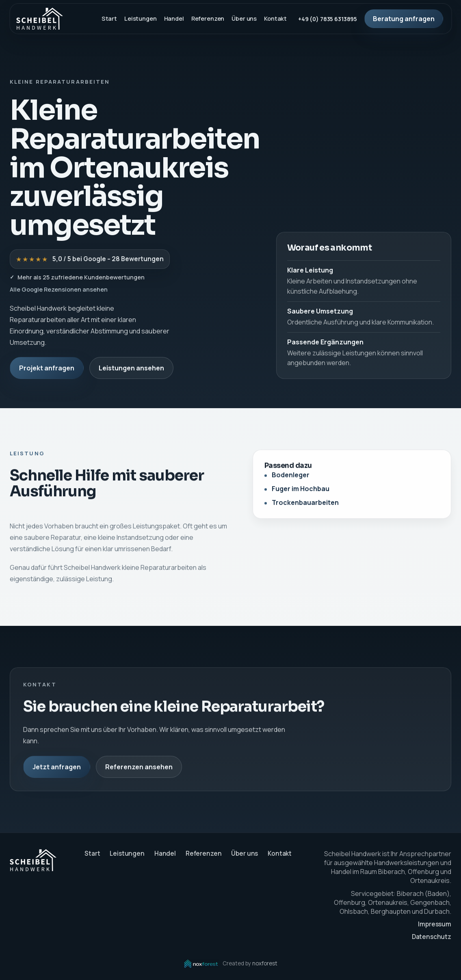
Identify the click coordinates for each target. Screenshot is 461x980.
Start (109, 19)
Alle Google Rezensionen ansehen (59, 289)
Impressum (435, 924)
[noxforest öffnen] (201, 964)
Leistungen (141, 19)
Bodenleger (291, 477)
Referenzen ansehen (139, 768)
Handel (174, 19)
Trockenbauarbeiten (305, 504)
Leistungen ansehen (131, 368)
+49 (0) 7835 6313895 (328, 19)
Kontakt (275, 19)
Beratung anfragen (404, 19)
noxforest (265, 963)
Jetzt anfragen (57, 768)
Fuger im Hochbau (301, 491)
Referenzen (208, 19)
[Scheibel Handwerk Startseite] (40, 19)
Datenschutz (432, 937)
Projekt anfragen (47, 368)
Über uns (244, 19)
